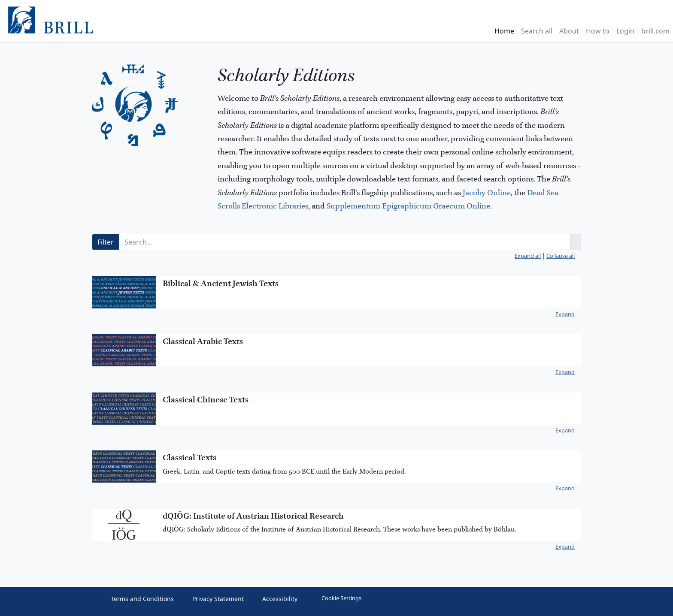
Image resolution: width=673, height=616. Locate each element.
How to (598, 31)
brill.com (655, 31)
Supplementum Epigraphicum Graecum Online (408, 207)
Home (504, 31)
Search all (537, 31)
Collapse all (561, 256)
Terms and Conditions (142, 599)
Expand (565, 314)
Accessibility (280, 599)
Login (625, 31)
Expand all (528, 256)
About (569, 31)
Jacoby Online (487, 193)
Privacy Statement (218, 599)
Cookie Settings (341, 598)
